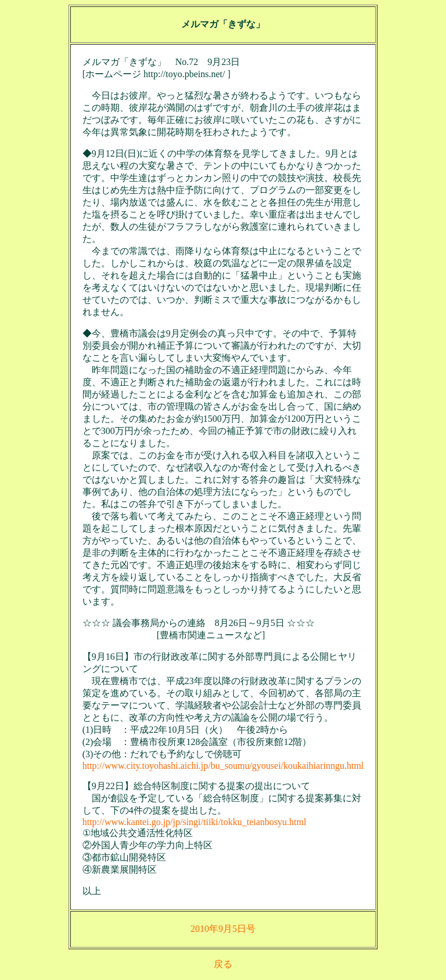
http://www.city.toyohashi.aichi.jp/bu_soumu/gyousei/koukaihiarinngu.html (223, 766)
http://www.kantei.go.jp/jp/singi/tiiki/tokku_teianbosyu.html (195, 822)
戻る (223, 964)
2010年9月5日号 (223, 929)
